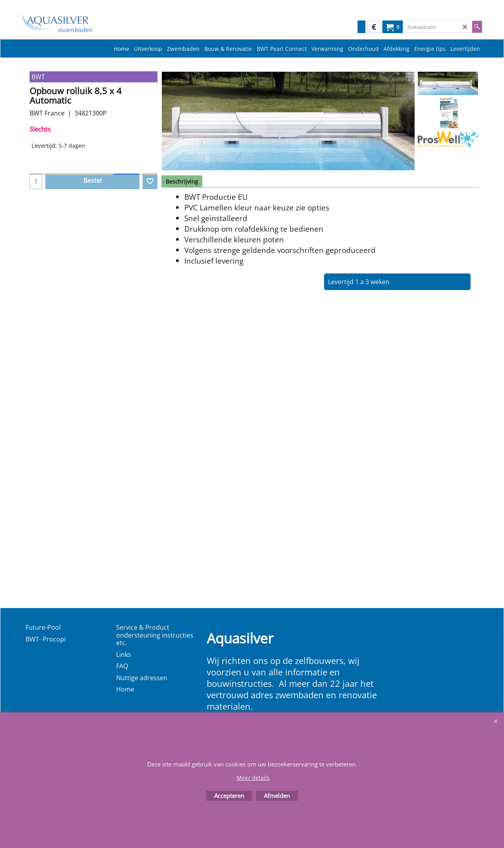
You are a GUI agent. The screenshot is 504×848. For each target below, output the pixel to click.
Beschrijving (182, 181)
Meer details (253, 778)
